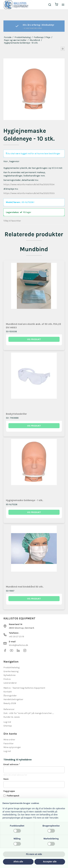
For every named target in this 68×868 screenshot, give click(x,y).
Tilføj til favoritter (12, 221)
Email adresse (12, 764)
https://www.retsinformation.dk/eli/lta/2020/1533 (29, 193)
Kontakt (8, 692)
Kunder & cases (12, 717)
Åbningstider (10, 696)
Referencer (9, 709)
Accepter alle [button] (50, 862)
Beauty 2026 (10, 703)
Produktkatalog (11, 667)
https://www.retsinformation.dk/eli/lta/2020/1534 (29, 184)
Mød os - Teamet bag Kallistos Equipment (24, 688)
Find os (7, 679)
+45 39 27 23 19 (16, 637)
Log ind (7, 751)
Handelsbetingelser (13, 699)
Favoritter (8, 744)
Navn (6, 779)
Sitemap (8, 726)
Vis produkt (34, 339)
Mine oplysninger (12, 747)
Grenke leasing (11, 671)
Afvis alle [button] (18, 862)
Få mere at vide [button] (34, 854)
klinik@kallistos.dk (18, 645)
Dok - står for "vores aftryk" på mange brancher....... (29, 713)
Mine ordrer (9, 740)
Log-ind (7, 722)
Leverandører (10, 683)
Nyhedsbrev (10, 675)
